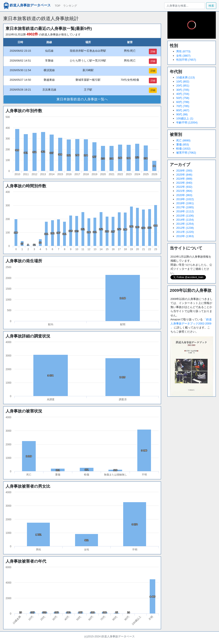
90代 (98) (182, 114)
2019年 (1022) (185, 199)
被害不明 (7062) (186, 153)
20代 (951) (183, 86)
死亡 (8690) (183, 140)
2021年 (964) (184, 191)
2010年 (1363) (185, 236)
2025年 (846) (184, 175)
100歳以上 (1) (185, 118)
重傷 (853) (183, 144)
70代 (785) (183, 106)
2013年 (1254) (185, 224)
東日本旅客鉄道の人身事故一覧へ (82, 99)
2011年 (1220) (185, 232)
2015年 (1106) (185, 216)
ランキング (70, 6)
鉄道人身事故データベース (27, 6)
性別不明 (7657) (186, 60)
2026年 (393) (184, 171)
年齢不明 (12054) (187, 122)
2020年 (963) (184, 195)
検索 (211, 6)
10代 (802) (183, 81)
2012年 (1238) (185, 228)
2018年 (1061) (185, 203)
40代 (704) (183, 94)
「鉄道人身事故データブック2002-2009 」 (191, 323)
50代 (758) (183, 98)
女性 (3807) (183, 56)
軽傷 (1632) (183, 149)
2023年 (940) (184, 183)
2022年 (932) (184, 187)
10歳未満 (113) (186, 77)
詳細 (153, 51)
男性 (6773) (183, 51)
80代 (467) (183, 110)
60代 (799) (183, 102)
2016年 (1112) (185, 211)
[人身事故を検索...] (184, 6)
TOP (58, 6)
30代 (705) (183, 90)
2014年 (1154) (185, 220)
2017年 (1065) (185, 207)
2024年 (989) (184, 179)
